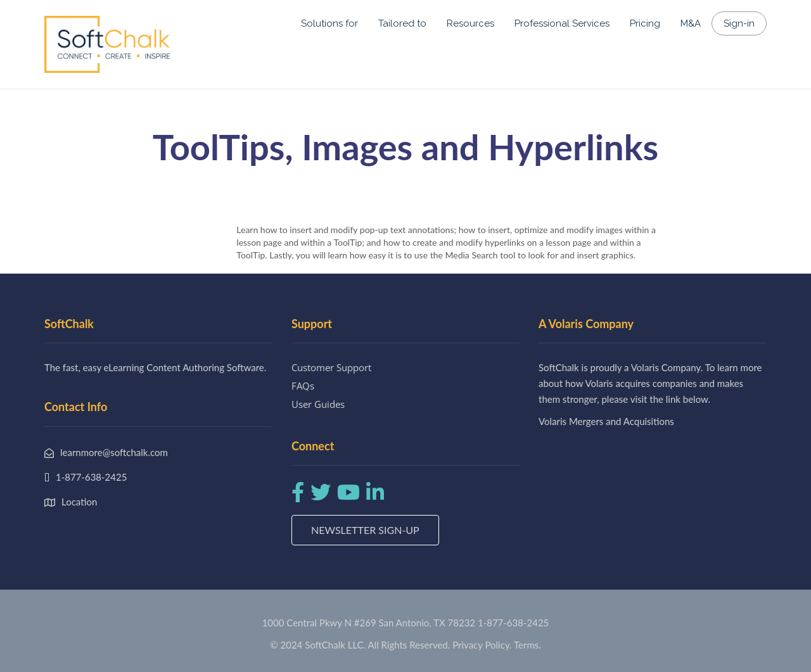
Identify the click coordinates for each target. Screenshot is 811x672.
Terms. (527, 645)
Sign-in (739, 23)
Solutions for (329, 23)
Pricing (645, 23)
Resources (470, 23)
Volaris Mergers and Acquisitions (606, 421)
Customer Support (331, 367)
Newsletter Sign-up (365, 530)
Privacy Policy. (482, 645)
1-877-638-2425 (513, 623)
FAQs (303, 386)
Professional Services (562, 23)
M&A (691, 23)
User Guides (318, 404)
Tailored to (402, 23)
